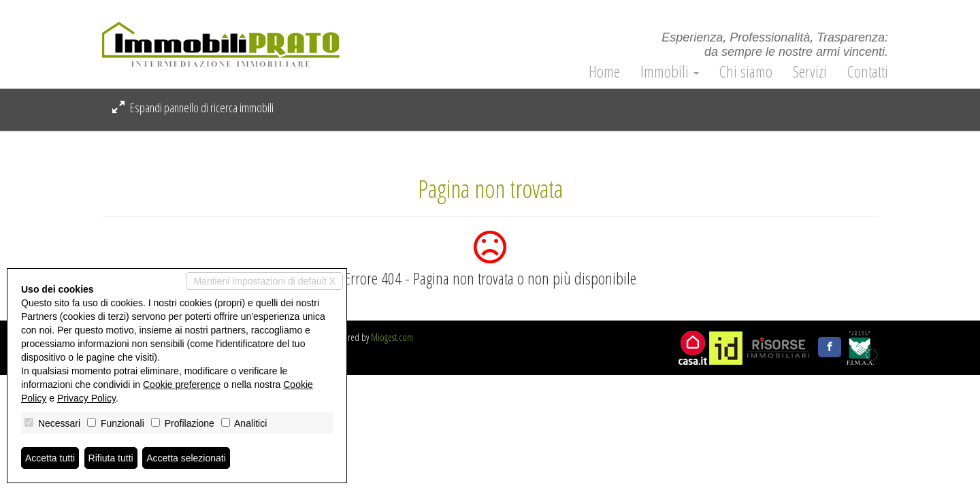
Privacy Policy (86, 398)
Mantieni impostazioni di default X (264, 281)
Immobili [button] (670, 71)
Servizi (810, 71)
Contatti (868, 71)
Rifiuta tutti (111, 458)
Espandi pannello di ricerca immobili (193, 108)
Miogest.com (392, 337)
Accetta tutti (50, 458)
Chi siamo (746, 71)
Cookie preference (182, 385)
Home (604, 71)
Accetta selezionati (186, 458)
